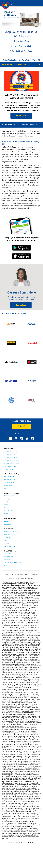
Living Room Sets (21, 41)
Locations (11, 434)
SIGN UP (22, 426)
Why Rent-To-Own (10, 534)
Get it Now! (8, 554)
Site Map (7, 543)
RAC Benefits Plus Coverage (13, 563)
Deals (6, 521)
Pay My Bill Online (10, 546)
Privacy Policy (10, 575)
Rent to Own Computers (12, 457)
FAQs (6, 489)
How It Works (8, 486)
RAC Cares (7, 505)
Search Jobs (21, 305)
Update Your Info (10, 483)
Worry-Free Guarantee (11, 531)
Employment (8, 499)
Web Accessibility (22, 575)
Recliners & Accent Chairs (21, 46)
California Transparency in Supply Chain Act (21, 578)
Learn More (21, 116)
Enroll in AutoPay (9, 480)
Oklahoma (20, 434)
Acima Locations (9, 511)
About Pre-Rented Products (13, 463)
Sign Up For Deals (10, 524)
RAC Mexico (8, 560)
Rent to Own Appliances (12, 454)
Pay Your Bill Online (10, 476)
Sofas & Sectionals (22, 36)
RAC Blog (7, 514)
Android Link (22, 249)
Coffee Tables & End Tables (21, 51)
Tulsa (28, 434)
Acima (6, 566)
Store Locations (9, 508)
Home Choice (8, 557)
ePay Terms (33, 575)
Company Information (11, 496)
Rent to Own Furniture (11, 451)
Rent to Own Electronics (12, 460)
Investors (7, 502)
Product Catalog (9, 469)
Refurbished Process (11, 466)
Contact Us (8, 537)
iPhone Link (22, 257)
